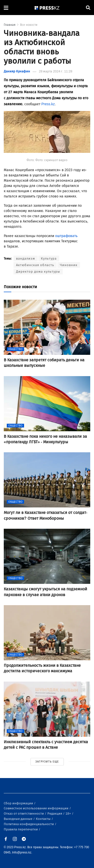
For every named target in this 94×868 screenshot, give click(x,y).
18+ (69, 813)
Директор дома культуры (38, 272)
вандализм (26, 258)
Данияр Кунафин (17, 71)
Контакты (44, 819)
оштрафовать (66, 236)
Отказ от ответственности (24, 813)
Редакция (55, 813)
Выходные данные (18, 819)
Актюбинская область (35, 265)
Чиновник (69, 265)
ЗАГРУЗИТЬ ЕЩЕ (47, 762)
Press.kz (48, 104)
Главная (10, 25)
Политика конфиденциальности (29, 824)
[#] (47, 8)
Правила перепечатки (21, 829)
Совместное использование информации (36, 808)
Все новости (29, 25)
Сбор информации (19, 803)
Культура (49, 258)
